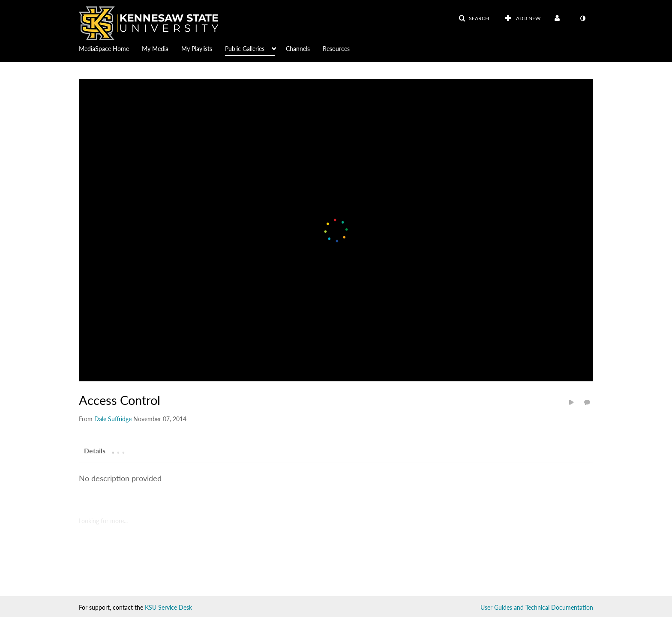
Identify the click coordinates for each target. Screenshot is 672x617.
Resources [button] (336, 49)
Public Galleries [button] (245, 49)
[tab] (95, 450)
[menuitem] (110, 48)
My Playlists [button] (197, 49)
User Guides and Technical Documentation (537, 607)
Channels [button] (298, 49)
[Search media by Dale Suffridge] (113, 419)
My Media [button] (155, 49)
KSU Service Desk (168, 607)
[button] (474, 18)
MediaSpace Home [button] (104, 49)
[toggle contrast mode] (582, 18)
